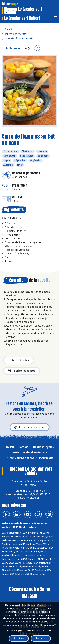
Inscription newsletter (30, 427)
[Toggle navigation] (55, 19)
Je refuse (19, 638)
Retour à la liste (19, 360)
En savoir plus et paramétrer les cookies (29, 631)
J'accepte (41, 638)
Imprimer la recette (22, 371)
